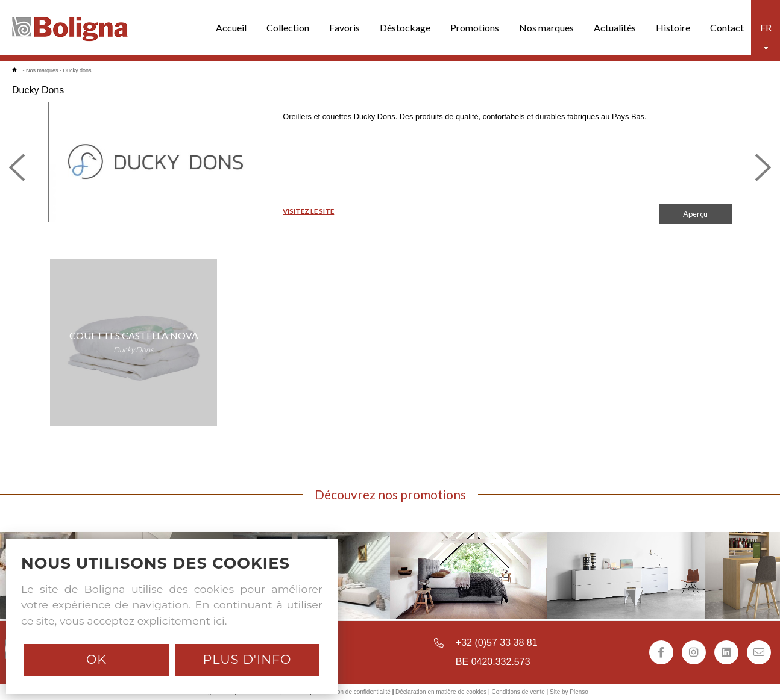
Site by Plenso (569, 692)
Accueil (231, 27)
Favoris (344, 27)
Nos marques (546, 27)
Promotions (475, 27)
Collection (288, 27)
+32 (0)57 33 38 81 (497, 642)
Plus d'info (247, 659)
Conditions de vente (518, 692)
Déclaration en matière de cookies (441, 692)
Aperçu (695, 214)
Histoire (673, 27)
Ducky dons (77, 70)
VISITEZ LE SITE (308, 211)
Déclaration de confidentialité (351, 692)
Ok (96, 659)
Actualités (615, 27)
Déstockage (405, 27)
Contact (727, 27)
